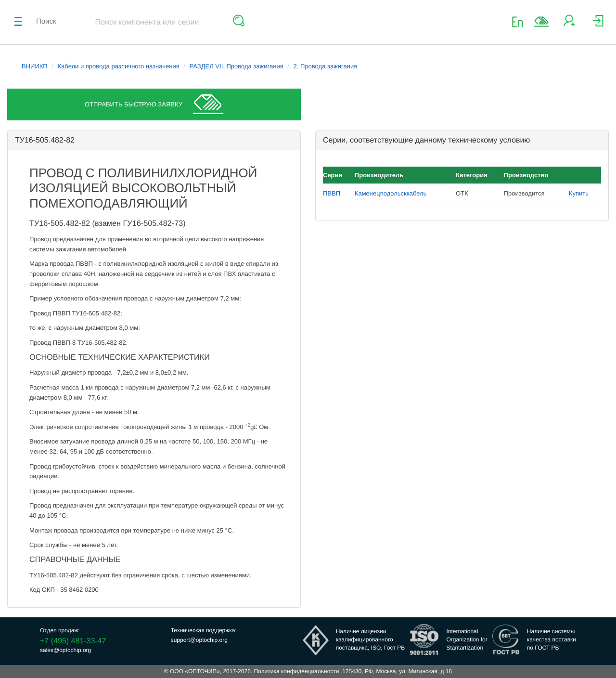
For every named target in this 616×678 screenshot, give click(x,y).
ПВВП (332, 193)
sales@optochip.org (65, 650)
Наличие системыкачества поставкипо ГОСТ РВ (552, 639)
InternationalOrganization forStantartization (467, 639)
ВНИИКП (35, 66)
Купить (579, 193)
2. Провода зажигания (326, 66)
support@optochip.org (199, 640)
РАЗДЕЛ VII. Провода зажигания (237, 66)
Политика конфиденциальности (296, 671)
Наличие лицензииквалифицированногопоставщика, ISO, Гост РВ (371, 639)
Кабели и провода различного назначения (119, 66)
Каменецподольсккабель (391, 193)
